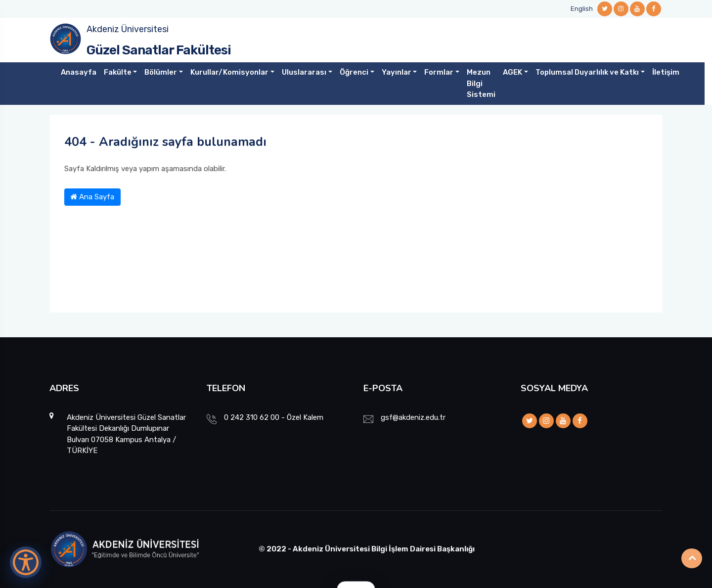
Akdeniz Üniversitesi (128, 29)
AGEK (512, 72)
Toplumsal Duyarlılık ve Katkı (587, 72)
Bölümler (161, 72)
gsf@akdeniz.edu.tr (413, 417)
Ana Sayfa (92, 197)
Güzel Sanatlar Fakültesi (159, 50)
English (582, 9)
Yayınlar (397, 72)
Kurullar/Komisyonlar (229, 72)
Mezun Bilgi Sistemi (481, 83)
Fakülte (118, 72)
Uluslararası (304, 72)
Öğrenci (354, 72)
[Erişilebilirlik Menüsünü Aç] (26, 562)
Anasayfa (79, 72)
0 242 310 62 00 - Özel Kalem (274, 417)
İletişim (666, 72)
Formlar (439, 72)
